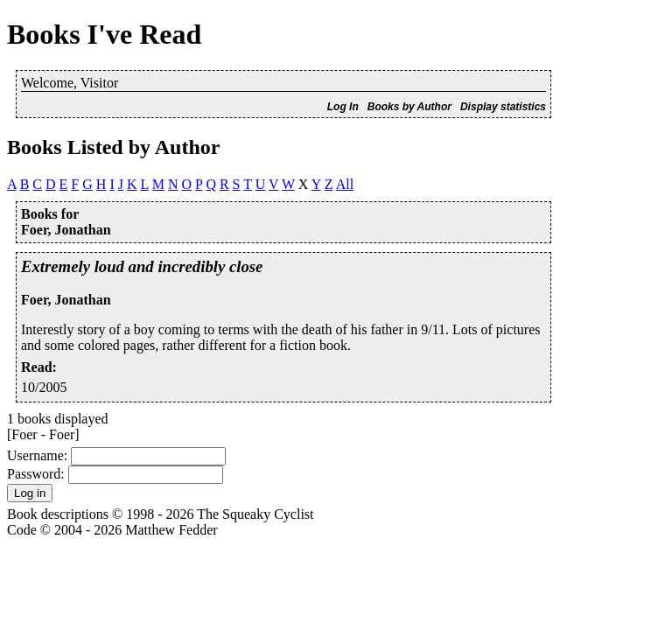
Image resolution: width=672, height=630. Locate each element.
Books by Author (409, 107)
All (345, 184)
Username (35, 455)
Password (34, 474)
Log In (343, 107)
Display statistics (503, 107)
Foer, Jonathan (66, 300)
